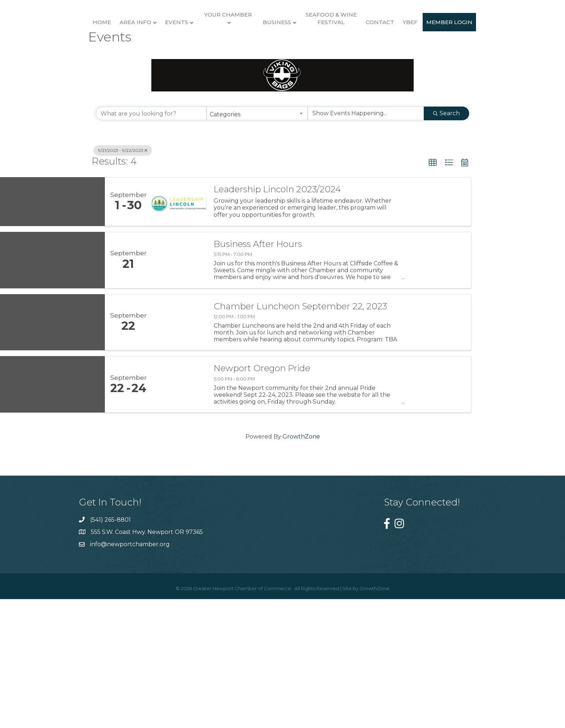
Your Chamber (201, 49)
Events (150, 57)
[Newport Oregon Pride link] (179, 517)
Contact (461, 57)
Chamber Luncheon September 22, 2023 (300, 439)
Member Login (282, 118)
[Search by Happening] (366, 246)
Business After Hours (258, 377)
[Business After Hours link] (179, 393)
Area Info (109, 57)
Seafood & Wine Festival (412, 53)
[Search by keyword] (151, 246)
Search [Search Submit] (446, 246)
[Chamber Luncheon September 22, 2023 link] (179, 455)
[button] (433, 296)
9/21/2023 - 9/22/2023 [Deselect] (123, 283)
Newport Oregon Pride (262, 501)
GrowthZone (301, 569)
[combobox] (257, 246)
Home (75, 57)
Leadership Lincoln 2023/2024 (277, 322)
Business (358, 57)
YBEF (492, 57)
